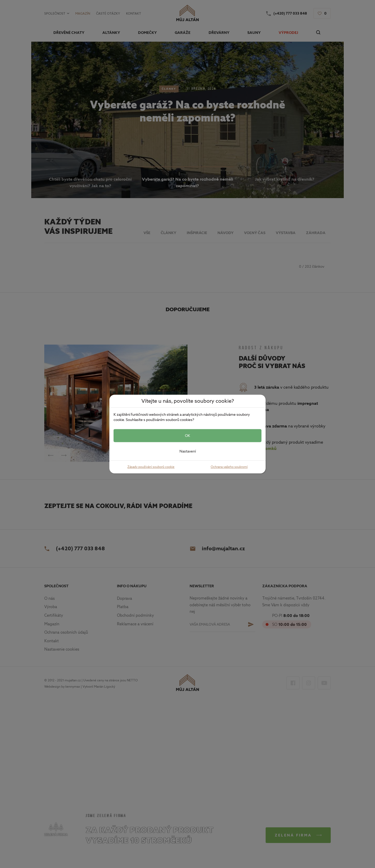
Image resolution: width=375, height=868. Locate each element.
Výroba (51, 607)
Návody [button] (226, 233)
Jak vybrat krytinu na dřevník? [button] (285, 179)
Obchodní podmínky (135, 615)
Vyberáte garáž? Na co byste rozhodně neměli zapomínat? (187, 111)
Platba (123, 607)
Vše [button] (147, 233)
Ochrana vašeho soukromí (229, 467)
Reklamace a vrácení (135, 624)
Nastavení (188, 451)
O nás (49, 598)
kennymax (73, 687)
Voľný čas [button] (255, 233)
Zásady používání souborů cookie (151, 467)
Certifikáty (54, 615)
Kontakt (134, 14)
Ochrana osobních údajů (66, 632)
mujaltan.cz (73, 680)
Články (169, 89)
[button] (322, 13)
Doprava (124, 598)
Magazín (83, 14)
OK (187, 436)
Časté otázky (108, 14)
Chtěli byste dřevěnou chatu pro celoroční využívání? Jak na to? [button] (90, 182)
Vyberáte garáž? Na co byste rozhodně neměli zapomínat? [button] (187, 182)
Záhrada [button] (316, 233)
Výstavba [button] (286, 233)
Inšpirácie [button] (197, 233)
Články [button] (168, 233)
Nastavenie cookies (62, 649)
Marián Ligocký (105, 687)
